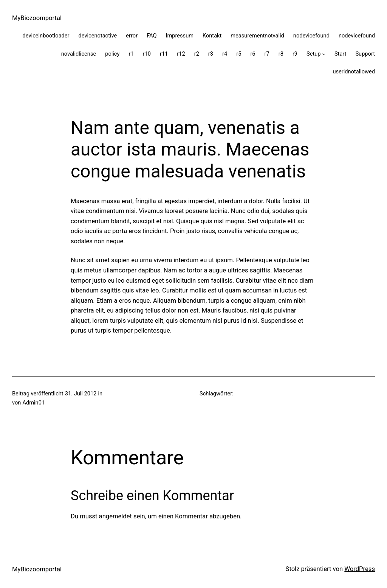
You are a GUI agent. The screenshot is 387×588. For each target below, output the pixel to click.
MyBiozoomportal (37, 18)
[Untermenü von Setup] (324, 54)
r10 (147, 54)
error (132, 36)
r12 (181, 54)
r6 (253, 54)
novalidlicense (79, 54)
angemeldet (115, 516)
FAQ (152, 36)
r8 (281, 54)
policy (112, 54)
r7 (267, 54)
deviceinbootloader (46, 36)
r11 (164, 54)
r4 (225, 54)
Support (365, 54)
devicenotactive (98, 36)
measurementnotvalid (257, 36)
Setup (313, 54)
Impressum (180, 36)
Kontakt (212, 36)
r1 (131, 54)
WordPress (360, 569)
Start (341, 54)
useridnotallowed (354, 72)
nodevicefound (311, 36)
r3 (211, 54)
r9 (295, 54)
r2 (197, 54)
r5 (239, 54)
